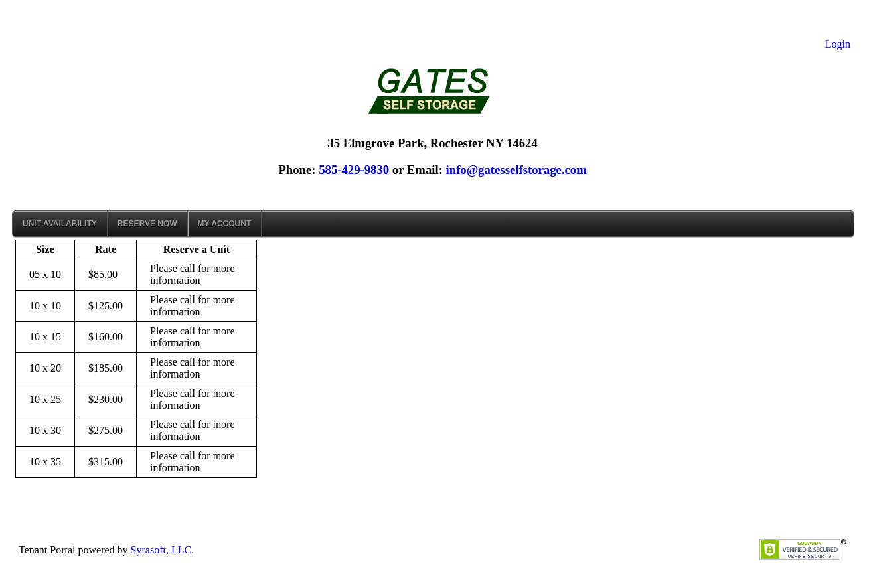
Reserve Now (147, 224)
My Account (225, 224)
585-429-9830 (354, 170)
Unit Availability (60, 224)
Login (838, 44)
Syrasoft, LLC (161, 550)
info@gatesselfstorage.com (516, 170)
